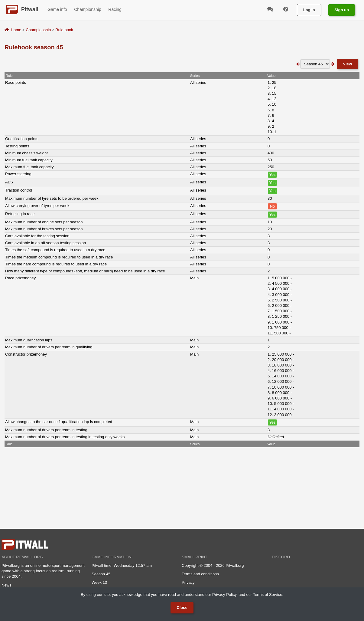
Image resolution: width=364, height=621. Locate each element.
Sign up (342, 10)
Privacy (188, 582)
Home (16, 30)
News (6, 585)
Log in (309, 10)
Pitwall (30, 9)
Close (182, 608)
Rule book (64, 30)
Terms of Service (268, 595)
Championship (38, 30)
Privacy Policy (224, 595)
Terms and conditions (200, 574)
